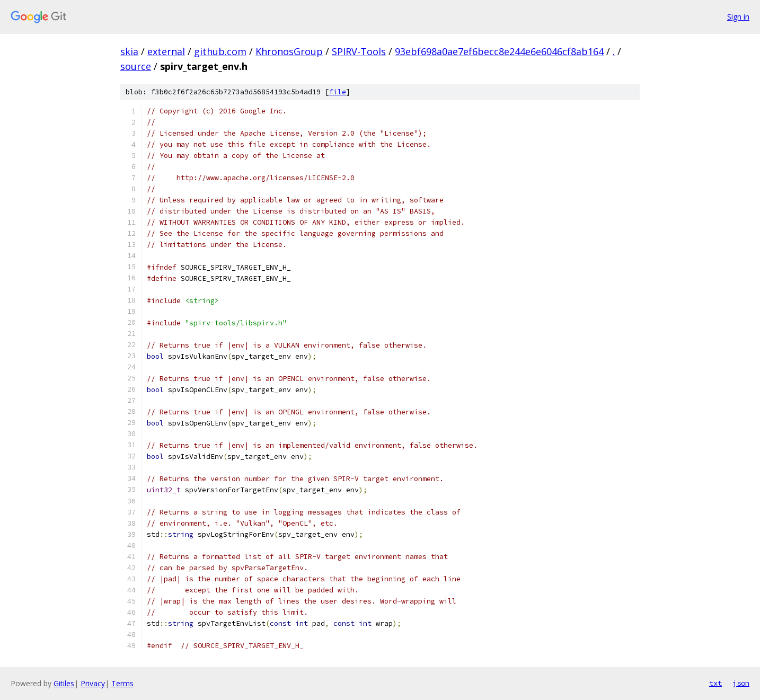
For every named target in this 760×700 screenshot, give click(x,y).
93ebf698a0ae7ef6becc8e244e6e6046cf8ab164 (499, 51)
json (741, 683)
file (338, 92)
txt (715, 683)
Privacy (93, 683)
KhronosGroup (289, 51)
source (136, 66)
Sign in (738, 17)
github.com (220, 51)
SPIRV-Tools (359, 51)
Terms (122, 683)
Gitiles (64, 683)
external (166, 51)
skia (129, 51)
